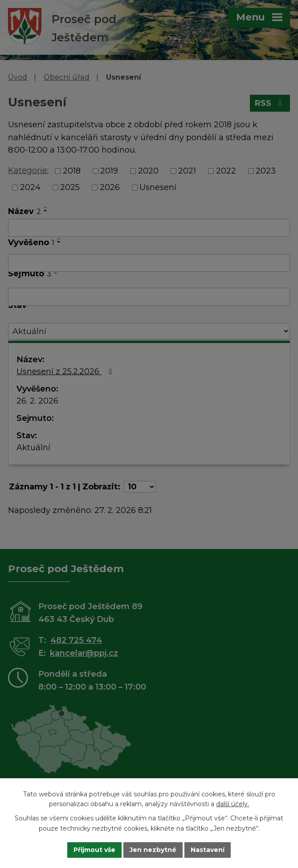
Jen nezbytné (153, 850)
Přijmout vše (94, 850)
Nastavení (208, 850)
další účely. (233, 804)
